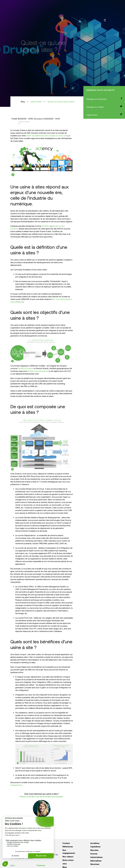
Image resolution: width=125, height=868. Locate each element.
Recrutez (94, 850)
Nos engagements (69, 851)
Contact (66, 843)
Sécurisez (95, 864)
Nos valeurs (68, 856)
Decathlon (46, 226)
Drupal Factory (16, 785)
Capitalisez (95, 847)
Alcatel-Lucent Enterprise (38, 371)
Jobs (65, 864)
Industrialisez (96, 857)
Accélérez (95, 843)
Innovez (94, 854)
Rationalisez (96, 861)
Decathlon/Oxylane (25, 368)
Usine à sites (36, 102)
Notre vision (68, 860)
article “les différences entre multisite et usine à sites (47, 136)
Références (68, 847)
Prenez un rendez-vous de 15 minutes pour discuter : (42, 796)
